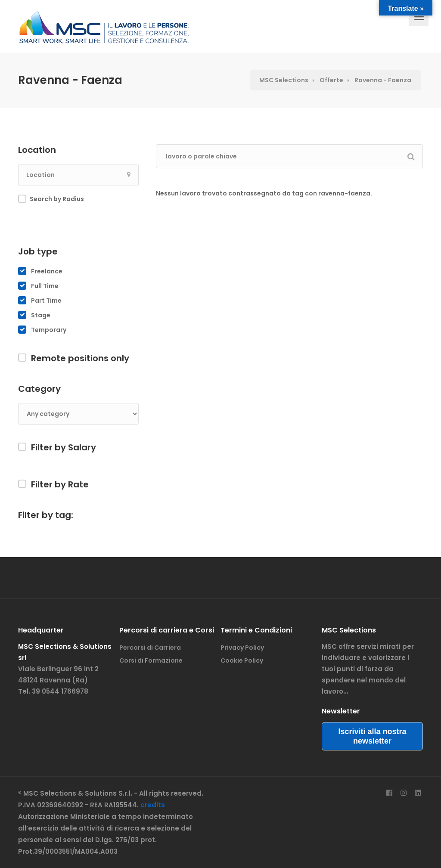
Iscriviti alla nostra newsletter (372, 736)
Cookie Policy (242, 660)
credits (153, 805)
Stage (41, 315)
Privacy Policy (242, 648)
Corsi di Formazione (151, 660)
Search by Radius (57, 199)
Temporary (49, 330)
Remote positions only (80, 358)
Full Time (45, 286)
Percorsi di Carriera (150, 648)
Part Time (46, 301)
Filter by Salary (64, 447)
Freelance (47, 271)
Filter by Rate (60, 484)
